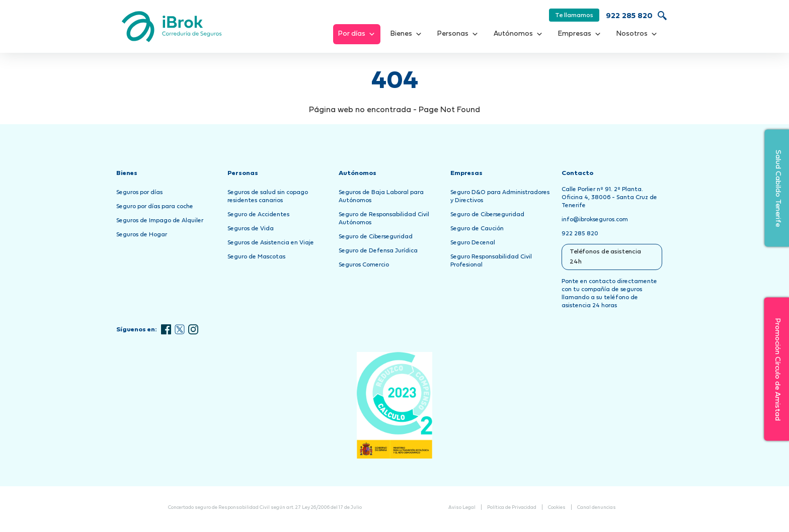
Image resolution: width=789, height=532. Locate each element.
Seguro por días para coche (155, 207)
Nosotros (637, 34)
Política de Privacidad (512, 508)
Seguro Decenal (473, 243)
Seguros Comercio (364, 265)
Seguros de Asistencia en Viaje (271, 243)
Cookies (557, 508)
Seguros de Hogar (142, 235)
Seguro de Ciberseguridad (376, 237)
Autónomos (518, 34)
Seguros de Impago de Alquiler (160, 221)
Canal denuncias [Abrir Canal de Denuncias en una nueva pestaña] (597, 508)
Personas (458, 34)
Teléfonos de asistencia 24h (605, 257)
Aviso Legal (462, 508)
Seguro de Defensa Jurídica (378, 251)
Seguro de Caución (477, 229)
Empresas (580, 34)
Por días (357, 34)
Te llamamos (574, 16)
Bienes (406, 34)
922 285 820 (629, 16)
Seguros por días (139, 193)
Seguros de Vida (251, 229)
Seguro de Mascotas (256, 257)
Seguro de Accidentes (258, 215)
